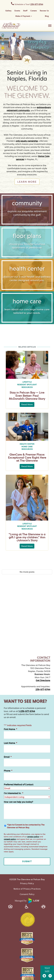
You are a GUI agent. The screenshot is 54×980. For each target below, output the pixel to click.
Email (8, 757)
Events (17, 11)
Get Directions (43, 680)
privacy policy (33, 837)
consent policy (10, 839)
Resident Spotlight (27, 385)
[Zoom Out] (50, 976)
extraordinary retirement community (29, 109)
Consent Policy (27, 894)
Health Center (27, 444)
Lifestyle (27, 382)
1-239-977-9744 (27, 711)
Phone (8, 771)
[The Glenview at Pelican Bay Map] (27, 621)
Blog (47, 16)
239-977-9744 (37, 4)
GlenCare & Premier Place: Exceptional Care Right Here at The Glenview (27, 458)
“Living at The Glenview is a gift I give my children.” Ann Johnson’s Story (27, 537)
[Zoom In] (44, 976)
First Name (10, 729)
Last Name (10, 743)
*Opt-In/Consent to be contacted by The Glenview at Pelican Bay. (26, 826)
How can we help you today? (18, 802)
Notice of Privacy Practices (27, 889)
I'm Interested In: (13, 793)
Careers (34, 11)
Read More (27, 404)
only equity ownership (27, 141)
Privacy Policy (27, 883)
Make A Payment (24, 16)
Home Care (27, 447)
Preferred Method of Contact (19, 785)
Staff (25, 11)
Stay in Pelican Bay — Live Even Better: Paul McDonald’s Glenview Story (27, 396)
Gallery (8, 11)
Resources (27, 387)
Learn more (27, 182)
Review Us (44, 11)
